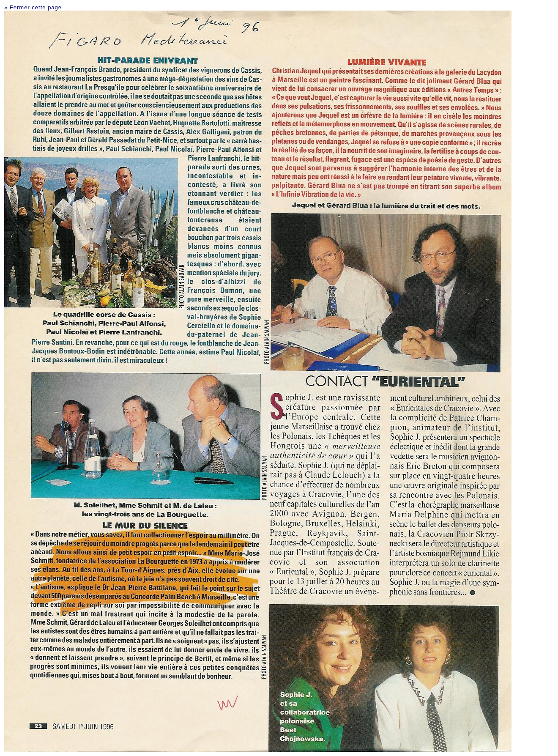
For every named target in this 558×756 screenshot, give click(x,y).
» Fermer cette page (33, 7)
